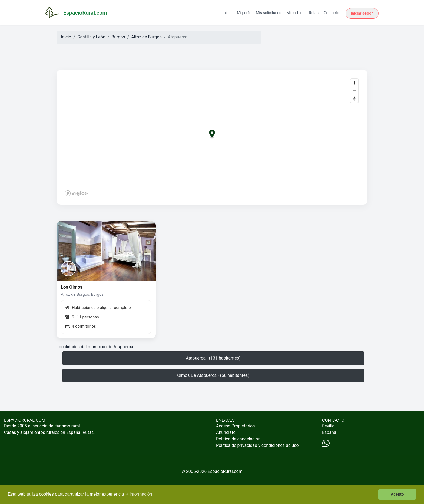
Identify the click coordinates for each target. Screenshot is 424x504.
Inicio (227, 13)
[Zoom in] (354, 83)
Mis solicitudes (269, 13)
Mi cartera (295, 13)
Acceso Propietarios (236, 426)
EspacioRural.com (225, 471)
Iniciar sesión (362, 13)
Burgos (118, 37)
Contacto (331, 13)
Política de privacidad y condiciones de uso (257, 445)
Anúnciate (226, 432)
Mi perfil (244, 13)
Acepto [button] (397, 494)
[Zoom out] (354, 91)
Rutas (314, 13)
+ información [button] (139, 494)
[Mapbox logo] (77, 193)
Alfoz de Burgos (146, 37)
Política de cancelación (238, 439)
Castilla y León (91, 37)
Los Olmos (72, 287)
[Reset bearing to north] (354, 99)
